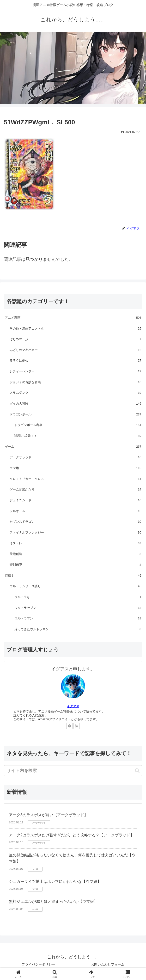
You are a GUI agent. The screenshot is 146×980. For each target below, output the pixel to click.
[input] (73, 771)
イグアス (73, 706)
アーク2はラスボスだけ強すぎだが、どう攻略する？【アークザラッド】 (71, 835)
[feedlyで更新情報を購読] (69, 726)
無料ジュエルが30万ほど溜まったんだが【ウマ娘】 (53, 901)
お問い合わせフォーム (108, 964)
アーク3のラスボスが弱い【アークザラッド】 (48, 815)
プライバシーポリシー (38, 964)
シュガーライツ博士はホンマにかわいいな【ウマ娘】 (55, 881)
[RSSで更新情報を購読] (77, 726)
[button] (137, 771)
